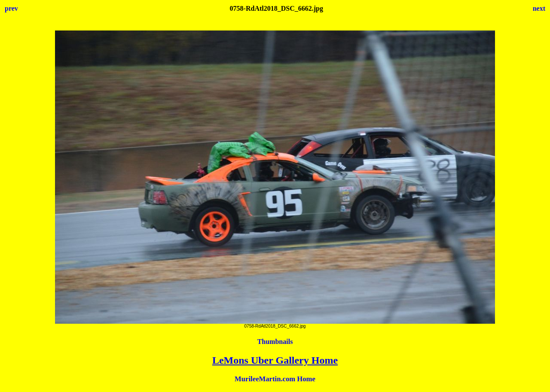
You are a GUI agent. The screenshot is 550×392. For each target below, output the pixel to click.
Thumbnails (275, 342)
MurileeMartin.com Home (275, 379)
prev (11, 8)
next (539, 8)
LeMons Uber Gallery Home (275, 360)
